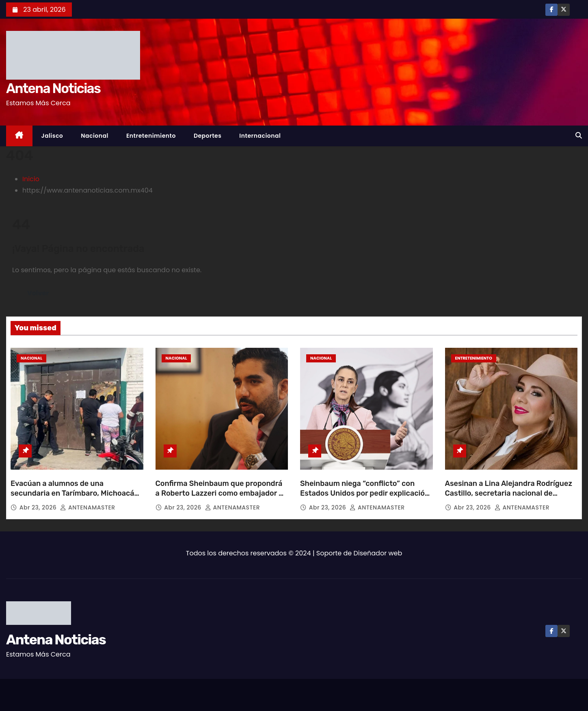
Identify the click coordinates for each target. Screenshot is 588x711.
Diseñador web (378, 553)
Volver (38, 293)
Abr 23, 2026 (39, 507)
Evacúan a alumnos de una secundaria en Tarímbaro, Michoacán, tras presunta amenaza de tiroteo (76, 493)
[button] (579, 135)
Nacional (95, 136)
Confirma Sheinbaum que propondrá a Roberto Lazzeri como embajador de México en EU (222, 493)
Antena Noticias (53, 88)
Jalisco (52, 136)
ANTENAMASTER (88, 507)
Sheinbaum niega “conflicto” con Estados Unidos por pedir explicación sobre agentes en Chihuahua (365, 493)
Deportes (208, 136)
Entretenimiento (151, 136)
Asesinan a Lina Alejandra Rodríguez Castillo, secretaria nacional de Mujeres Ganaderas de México (509, 493)
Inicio (31, 179)
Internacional (260, 136)
